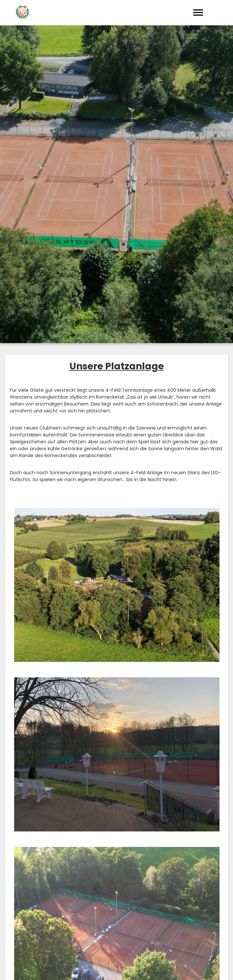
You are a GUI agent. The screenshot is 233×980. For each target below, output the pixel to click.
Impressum (176, 968)
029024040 (120, 889)
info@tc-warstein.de (122, 898)
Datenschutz (213, 968)
